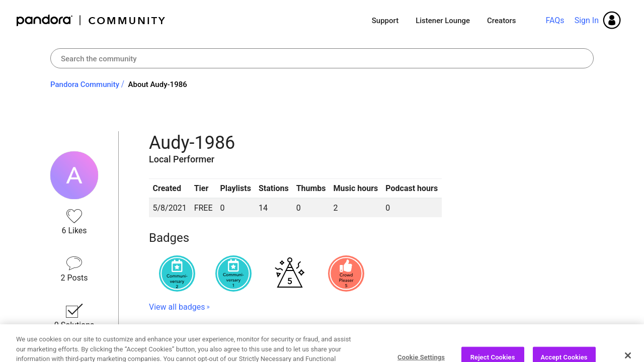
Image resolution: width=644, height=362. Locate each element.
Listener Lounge (443, 21)
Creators (501, 21)
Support (385, 21)
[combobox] (322, 58)
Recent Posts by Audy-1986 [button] (222, 343)
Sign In (587, 20)
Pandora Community (91, 20)
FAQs (555, 20)
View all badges (177, 307)
